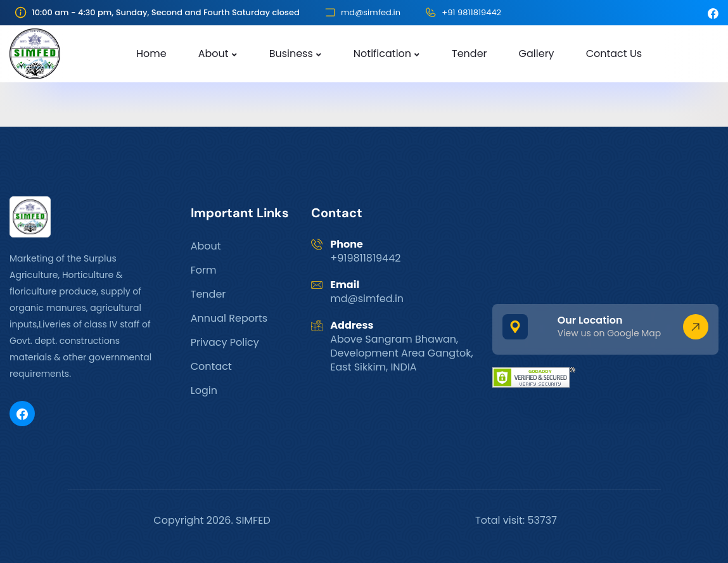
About (214, 54)
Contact (211, 366)
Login (204, 390)
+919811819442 (365, 258)
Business (291, 54)
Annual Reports (229, 318)
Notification (382, 54)
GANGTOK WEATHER (605, 244)
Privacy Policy (225, 342)
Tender (469, 54)
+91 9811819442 (471, 12)
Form (204, 270)
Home (151, 54)
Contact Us (614, 54)
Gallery (537, 54)
